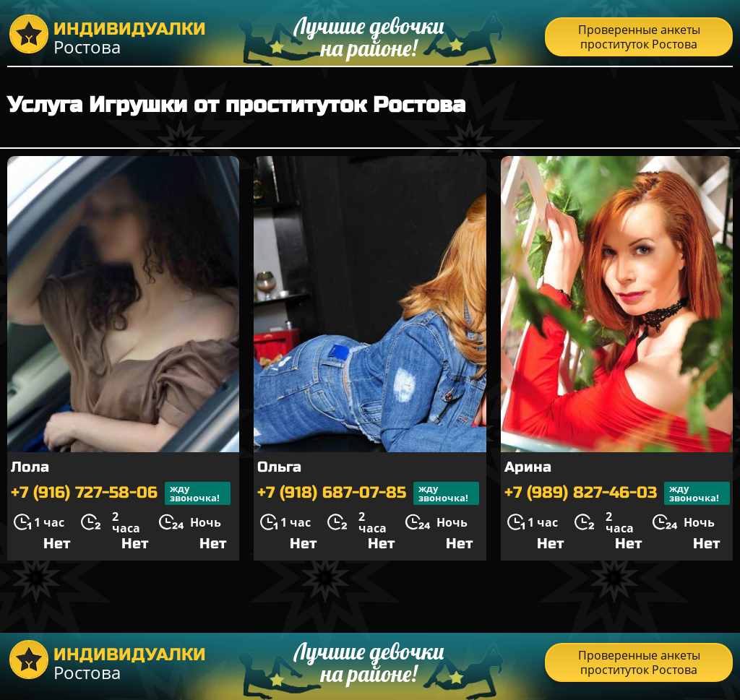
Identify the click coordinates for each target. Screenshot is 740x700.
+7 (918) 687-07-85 (368, 493)
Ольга (279, 467)
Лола (30, 467)
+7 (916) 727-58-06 (121, 493)
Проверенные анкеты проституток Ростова (639, 37)
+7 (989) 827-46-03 (617, 493)
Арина (528, 467)
